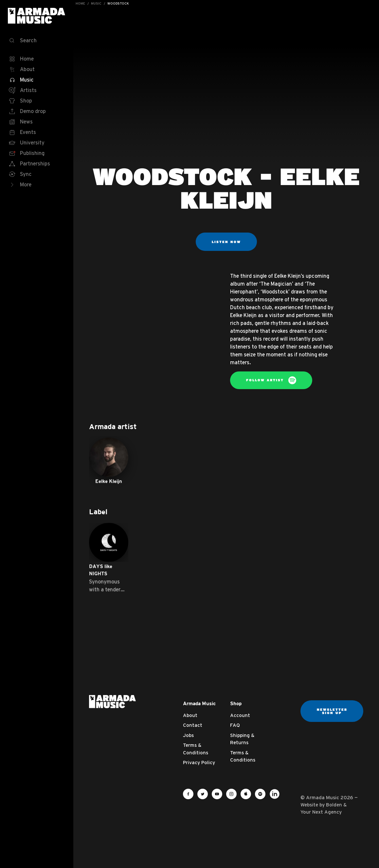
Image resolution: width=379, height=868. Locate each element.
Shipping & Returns (242, 739)
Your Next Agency (321, 812)
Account (240, 715)
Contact (193, 725)
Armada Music (37, 16)
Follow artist (271, 380)
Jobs (188, 735)
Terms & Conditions (196, 749)
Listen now (226, 242)
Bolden (334, 805)
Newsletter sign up (332, 711)
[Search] (37, 41)
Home (80, 3)
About (190, 715)
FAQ (235, 725)
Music (96, 3)
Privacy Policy (199, 762)
